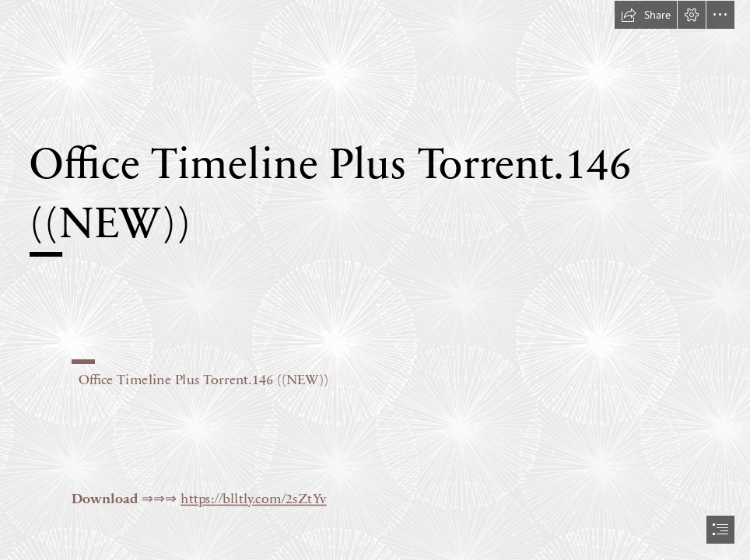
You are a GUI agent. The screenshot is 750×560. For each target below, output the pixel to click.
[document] (375, 280)
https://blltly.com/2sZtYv (254, 498)
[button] (646, 15)
